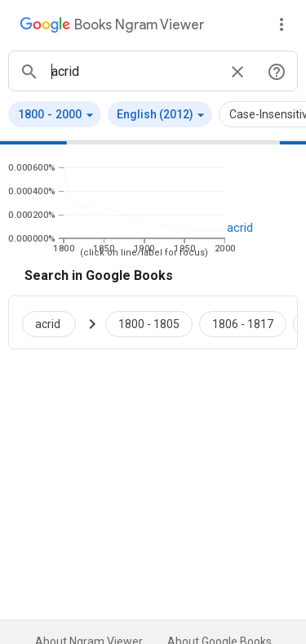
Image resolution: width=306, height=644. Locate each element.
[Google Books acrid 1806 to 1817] (243, 322)
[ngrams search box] (133, 71)
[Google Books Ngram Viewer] (112, 27)
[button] (55, 114)
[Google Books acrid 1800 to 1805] (149, 322)
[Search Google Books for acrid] (55, 322)
